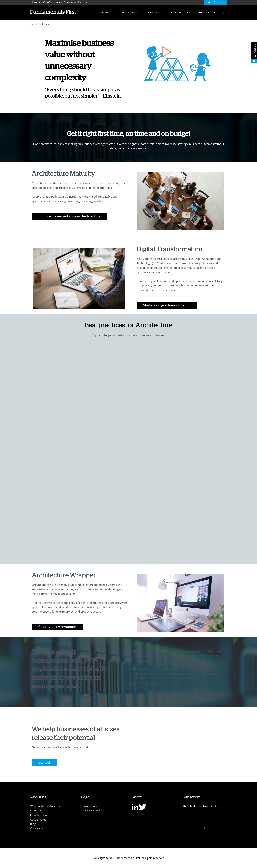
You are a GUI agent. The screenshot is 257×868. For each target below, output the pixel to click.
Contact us (37, 828)
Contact (44, 763)
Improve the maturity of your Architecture (69, 216)
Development (179, 12)
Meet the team (40, 810)
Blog (33, 824)
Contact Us (215, 2)
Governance (207, 12)
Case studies (38, 819)
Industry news (39, 815)
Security (154, 12)
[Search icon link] (224, 13)
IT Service (104, 12)
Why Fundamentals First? (46, 806)
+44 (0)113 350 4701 (41, 2)
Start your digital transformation (167, 305)
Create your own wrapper (57, 627)
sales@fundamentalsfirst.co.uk (71, 2)
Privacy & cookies (92, 810)
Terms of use (89, 806)
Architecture (129, 12)
